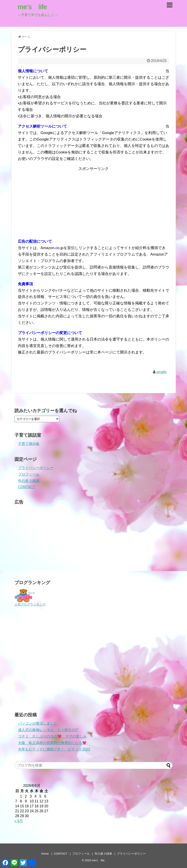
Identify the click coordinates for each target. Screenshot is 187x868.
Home (45, 854)
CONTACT (26, 487)
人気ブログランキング (30, 604)
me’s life (32, 7)
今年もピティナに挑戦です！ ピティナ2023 (54, 749)
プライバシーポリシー (36, 468)
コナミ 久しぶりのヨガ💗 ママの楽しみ (52, 736)
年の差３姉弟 (29, 481)
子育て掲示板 (29, 444)
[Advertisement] (93, 203)
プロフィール (29, 474)
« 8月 (19, 821)
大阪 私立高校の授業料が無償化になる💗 (52, 743)
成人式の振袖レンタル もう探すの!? (48, 730)
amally (162, 372)
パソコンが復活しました (38, 723)
